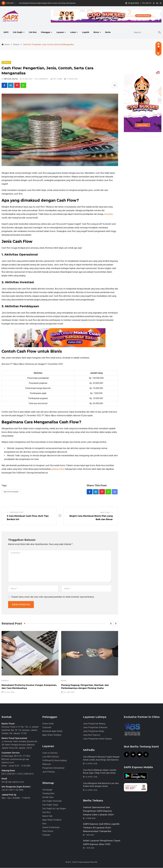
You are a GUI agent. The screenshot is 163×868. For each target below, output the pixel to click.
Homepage (47, 790)
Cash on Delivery (50, 753)
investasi (108, 214)
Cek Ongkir (18, 32)
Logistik (86, 32)
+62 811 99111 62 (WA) (12, 790)
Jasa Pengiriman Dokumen (95, 728)
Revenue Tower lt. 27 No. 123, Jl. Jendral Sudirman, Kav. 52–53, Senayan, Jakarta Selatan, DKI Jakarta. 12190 (20, 730)
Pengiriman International (53, 768)
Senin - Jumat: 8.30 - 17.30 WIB (16, 766)
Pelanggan (46, 32)
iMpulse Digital (11, 79)
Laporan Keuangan (11, 492)
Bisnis (96, 32)
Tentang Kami (48, 794)
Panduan (46, 835)
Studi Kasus (48, 831)
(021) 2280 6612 (26, 774)
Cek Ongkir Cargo (50, 805)
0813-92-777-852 (22, 756)
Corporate (47, 728)
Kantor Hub (47, 816)
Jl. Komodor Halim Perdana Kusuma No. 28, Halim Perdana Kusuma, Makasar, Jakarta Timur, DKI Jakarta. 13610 (20, 745)
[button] (111, 624)
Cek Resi (33, 32)
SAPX (6, 32)
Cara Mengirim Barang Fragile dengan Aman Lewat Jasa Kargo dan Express (47, 3)
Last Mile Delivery (51, 757)
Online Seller (48, 724)
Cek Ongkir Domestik (52, 801)
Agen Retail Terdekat (52, 735)
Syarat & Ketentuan (51, 828)
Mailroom (47, 764)
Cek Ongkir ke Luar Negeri (54, 809)
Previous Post (17, 513)
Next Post (105, 513)
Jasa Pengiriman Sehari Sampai (97, 739)
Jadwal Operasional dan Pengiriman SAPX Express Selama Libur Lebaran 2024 (98, 811)
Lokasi (73, 32)
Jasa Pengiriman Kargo (94, 731)
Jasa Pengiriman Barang (94, 724)
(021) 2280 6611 (9, 774)
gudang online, (58, 469)
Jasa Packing (48, 772)
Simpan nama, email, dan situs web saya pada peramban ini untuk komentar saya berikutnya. (53, 597)
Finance (5, 681)
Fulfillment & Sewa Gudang (54, 761)
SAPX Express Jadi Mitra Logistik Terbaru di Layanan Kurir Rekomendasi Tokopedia (101, 828)
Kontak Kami (48, 797)
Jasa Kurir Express (92, 735)
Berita (108, 32)
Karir (44, 824)
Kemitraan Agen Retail (52, 731)
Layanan (60, 32)
